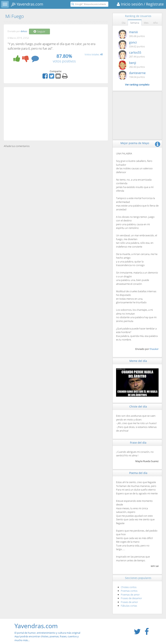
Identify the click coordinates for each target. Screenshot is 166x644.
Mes (146, 23)
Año (156, 23)
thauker (154, 349)
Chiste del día (138, 406)
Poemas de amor (130, 595)
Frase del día (138, 443)
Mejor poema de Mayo (135, 143)
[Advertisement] (56, 114)
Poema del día (138, 473)
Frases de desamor (131, 598)
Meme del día (138, 361)
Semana (135, 23)
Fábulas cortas (129, 606)
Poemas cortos (129, 591)
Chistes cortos (129, 587)
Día (124, 23)
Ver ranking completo (137, 85)
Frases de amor (129, 602)
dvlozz (24, 31)
